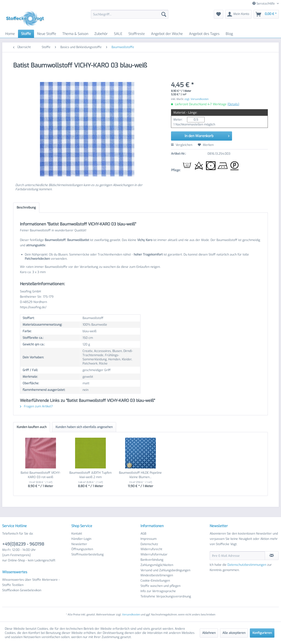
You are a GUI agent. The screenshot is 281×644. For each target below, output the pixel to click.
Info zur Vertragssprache (158, 591)
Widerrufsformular (154, 554)
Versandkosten (131, 615)
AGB (143, 534)
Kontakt (77, 534)
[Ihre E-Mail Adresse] (237, 556)
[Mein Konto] (238, 14)
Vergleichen (182, 145)
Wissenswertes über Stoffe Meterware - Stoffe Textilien (31, 582)
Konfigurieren (262, 633)
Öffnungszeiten (82, 549)
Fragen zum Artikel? (36, 406)
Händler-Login (81, 539)
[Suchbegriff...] (130, 14)
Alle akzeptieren (234, 633)
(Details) (233, 104)
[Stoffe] (26, 34)
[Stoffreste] (137, 34)
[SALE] (118, 34)
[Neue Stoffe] (47, 34)
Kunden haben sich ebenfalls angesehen (84, 427)
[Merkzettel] (219, 14)
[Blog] (229, 34)
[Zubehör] (101, 34)
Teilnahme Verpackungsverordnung (166, 596)
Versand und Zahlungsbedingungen (165, 570)
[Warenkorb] (266, 14)
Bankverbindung (152, 560)
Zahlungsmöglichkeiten (157, 565)
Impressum (149, 539)
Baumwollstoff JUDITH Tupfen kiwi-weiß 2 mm (90, 475)
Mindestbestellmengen (157, 575)
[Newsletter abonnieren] (272, 556)
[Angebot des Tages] (204, 34)
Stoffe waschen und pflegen (160, 586)
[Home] (10, 34)
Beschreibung (26, 208)
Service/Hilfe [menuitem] (264, 4)
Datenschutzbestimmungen (247, 565)
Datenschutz (149, 544)
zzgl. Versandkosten (196, 99)
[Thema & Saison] (75, 34)
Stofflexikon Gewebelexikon (22, 590)
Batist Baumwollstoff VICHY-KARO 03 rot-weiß (41, 475)
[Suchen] (164, 14)
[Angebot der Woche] (167, 34)
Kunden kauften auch (32, 427)
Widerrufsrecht (151, 549)
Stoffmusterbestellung (87, 554)
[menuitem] (130, 14)
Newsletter (79, 544)
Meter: (178, 120)
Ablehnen (209, 633)
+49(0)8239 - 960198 (23, 544)
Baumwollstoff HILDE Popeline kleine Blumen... (140, 475)
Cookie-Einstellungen (155, 581)
